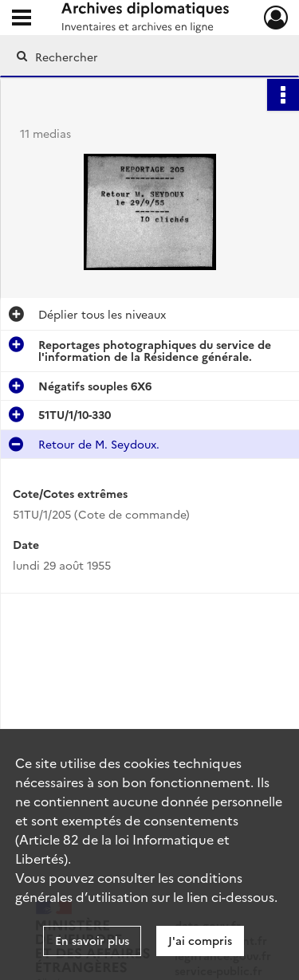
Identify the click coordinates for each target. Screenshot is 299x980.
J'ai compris (200, 940)
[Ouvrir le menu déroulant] (22, 19)
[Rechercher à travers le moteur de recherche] (148, 57)
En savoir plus (92, 940)
